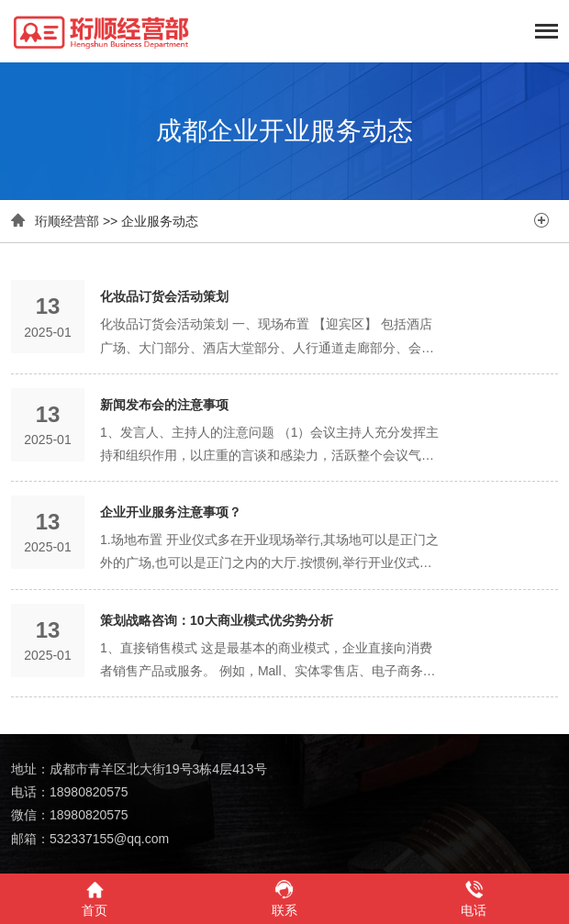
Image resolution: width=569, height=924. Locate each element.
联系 (284, 898)
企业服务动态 (160, 221)
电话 (474, 898)
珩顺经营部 (67, 221)
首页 (95, 898)
